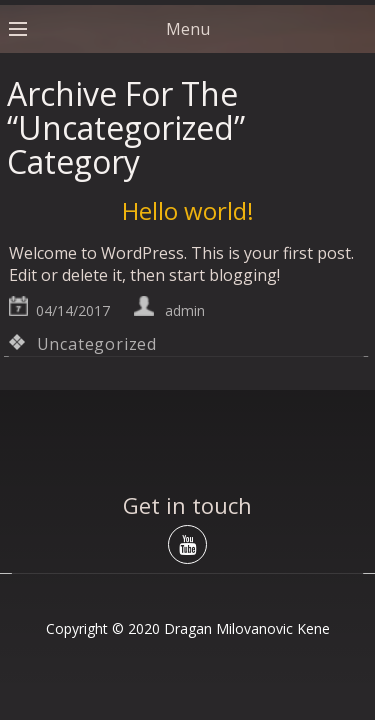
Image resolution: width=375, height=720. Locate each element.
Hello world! (188, 210)
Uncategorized (97, 344)
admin (185, 310)
